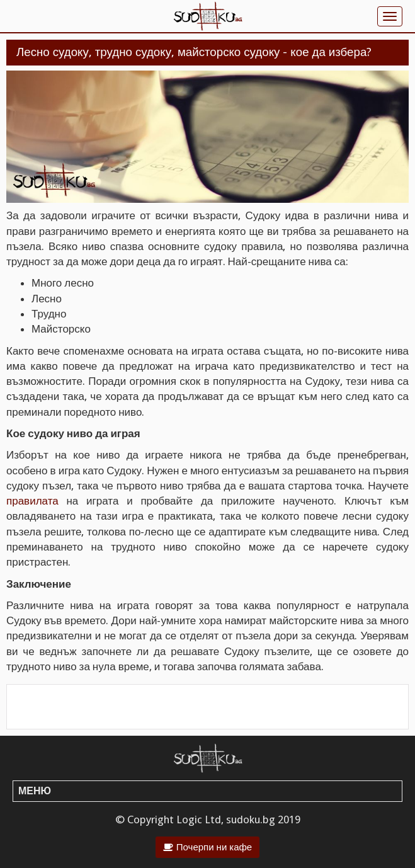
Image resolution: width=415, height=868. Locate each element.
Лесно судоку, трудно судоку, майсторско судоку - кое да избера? (194, 52)
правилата (32, 501)
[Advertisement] (207, 707)
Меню (35, 791)
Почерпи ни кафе (214, 847)
